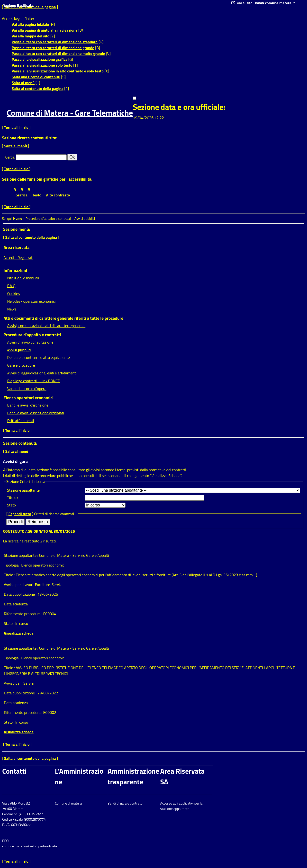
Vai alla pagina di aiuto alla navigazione (45, 30)
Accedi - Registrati (18, 257)
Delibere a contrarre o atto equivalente (38, 357)
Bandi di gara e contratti (125, 803)
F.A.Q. (12, 286)
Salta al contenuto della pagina (38, 89)
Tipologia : (13, 565)
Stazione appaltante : (24, 490)
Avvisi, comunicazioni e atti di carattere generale (46, 326)
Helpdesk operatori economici (31, 301)
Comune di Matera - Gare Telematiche (70, 113)
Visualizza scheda (19, 633)
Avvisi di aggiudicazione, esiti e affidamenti (42, 373)
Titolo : (13, 497)
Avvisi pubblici (19, 350)
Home (18, 219)
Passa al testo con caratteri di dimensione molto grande (58, 53)
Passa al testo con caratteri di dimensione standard (55, 42)
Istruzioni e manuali (23, 278)
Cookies (13, 293)
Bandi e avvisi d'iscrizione (28, 405)
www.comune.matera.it (275, 3)
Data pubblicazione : (21, 594)
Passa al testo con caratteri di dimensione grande (53, 48)
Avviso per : (14, 585)
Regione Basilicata (18, 5)
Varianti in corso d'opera (27, 389)
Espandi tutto (20, 514)
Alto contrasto (58, 195)
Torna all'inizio (17, 127)
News (12, 309)
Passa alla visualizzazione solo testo (42, 65)
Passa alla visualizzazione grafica (40, 59)
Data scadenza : (17, 604)
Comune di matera (68, 803)
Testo (37, 195)
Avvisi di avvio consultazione (30, 342)
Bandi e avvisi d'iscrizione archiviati (36, 413)
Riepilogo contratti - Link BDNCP (34, 381)
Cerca (10, 157)
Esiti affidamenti (20, 421)
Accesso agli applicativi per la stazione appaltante (181, 806)
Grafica (22, 195)
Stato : (12, 505)
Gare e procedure (21, 365)
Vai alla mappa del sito (31, 36)
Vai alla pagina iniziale (30, 24)
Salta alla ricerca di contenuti (36, 77)
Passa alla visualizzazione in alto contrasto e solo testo (58, 71)
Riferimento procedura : (23, 614)
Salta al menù (23, 83)
